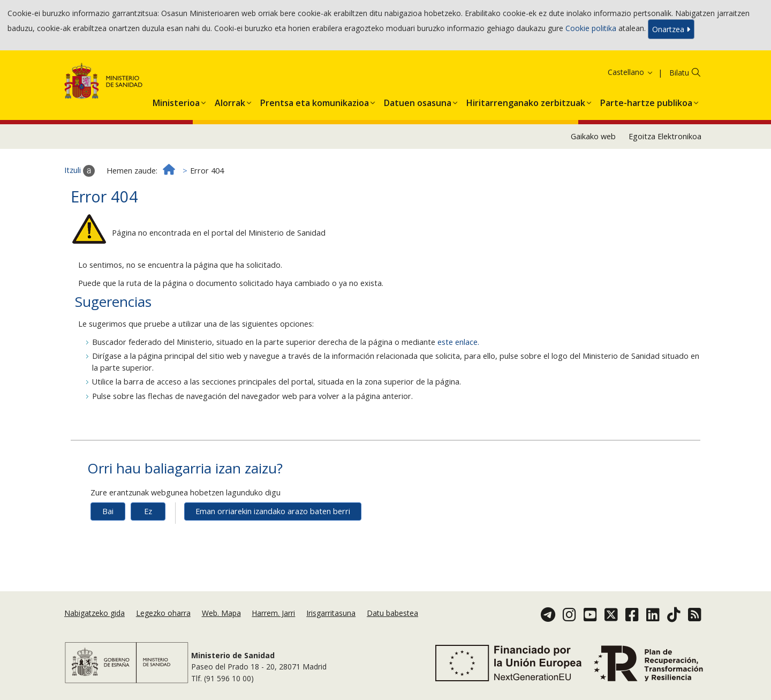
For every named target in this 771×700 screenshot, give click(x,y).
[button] (176, 101)
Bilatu (679, 73)
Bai (108, 511)
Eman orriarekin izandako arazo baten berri (273, 511)
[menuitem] (176, 101)
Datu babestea (392, 613)
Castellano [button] (631, 72)
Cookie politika (591, 28)
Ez (148, 511)
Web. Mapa (221, 613)
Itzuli (80, 171)
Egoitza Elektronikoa (665, 136)
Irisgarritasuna (331, 613)
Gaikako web (593, 136)
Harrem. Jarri (273, 613)
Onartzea (671, 29)
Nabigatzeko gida (95, 613)
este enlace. (458, 342)
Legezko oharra (163, 613)
